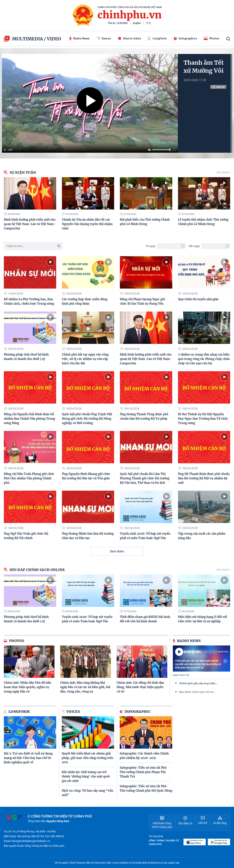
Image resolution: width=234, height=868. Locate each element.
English (137, 23)
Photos (212, 38)
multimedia (23, 39)
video (54, 39)
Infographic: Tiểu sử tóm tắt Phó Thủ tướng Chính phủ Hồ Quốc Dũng (146, 788)
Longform (157, 38)
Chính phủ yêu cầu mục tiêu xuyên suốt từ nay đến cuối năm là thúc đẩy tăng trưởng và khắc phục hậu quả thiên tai (201, 664)
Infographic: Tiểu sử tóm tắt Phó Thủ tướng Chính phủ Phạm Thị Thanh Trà (143, 772)
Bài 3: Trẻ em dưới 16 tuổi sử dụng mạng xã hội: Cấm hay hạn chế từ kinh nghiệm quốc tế (28, 758)
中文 (149, 23)
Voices (104, 38)
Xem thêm (223, 172)
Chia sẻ (218, 87)
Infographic (135, 712)
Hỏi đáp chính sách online (34, 570)
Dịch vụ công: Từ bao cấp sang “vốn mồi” (87, 793)
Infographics (185, 38)
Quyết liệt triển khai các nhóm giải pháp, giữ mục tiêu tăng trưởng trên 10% (87, 758)
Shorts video (130, 38)
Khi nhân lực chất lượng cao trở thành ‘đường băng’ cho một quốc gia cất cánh (86, 776)
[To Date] (216, 246)
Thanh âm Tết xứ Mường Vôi (204, 67)
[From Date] (171, 246)
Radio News (80, 38)
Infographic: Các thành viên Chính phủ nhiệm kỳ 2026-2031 (144, 756)
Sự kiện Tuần (20, 173)
